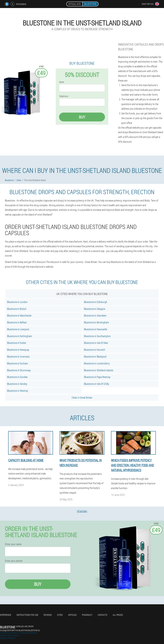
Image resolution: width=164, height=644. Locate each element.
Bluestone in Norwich (95, 350)
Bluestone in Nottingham (20, 336)
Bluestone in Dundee (17, 377)
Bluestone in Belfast (17, 322)
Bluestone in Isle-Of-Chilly (97, 384)
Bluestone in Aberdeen (95, 315)
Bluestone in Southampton (97, 336)
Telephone (64, 96)
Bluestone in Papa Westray (97, 377)
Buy (82, 117)
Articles (72, 615)
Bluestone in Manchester (19, 315)
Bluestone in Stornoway (19, 370)
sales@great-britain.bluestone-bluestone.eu (20, 630)
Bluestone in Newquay (18, 350)
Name (61, 82)
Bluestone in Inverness (18, 356)
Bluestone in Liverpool (18, 329)
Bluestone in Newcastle (96, 329)
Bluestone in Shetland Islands (99, 370)
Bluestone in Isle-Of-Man (96, 343)
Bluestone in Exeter (17, 343)
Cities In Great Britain (82, 397)
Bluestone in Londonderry (97, 363)
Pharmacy (87, 615)
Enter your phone (14, 561)
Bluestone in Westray (18, 391)
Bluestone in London (17, 302)
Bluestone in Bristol (17, 309)
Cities (60, 615)
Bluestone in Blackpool (95, 356)
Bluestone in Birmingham (96, 322)
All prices (118, 615)
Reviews (48, 615)
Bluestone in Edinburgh (96, 302)
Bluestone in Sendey (17, 384)
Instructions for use (27, 615)
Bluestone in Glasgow (95, 309)
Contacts (102, 615)
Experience (6, 615)
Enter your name (13, 544)
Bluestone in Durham (17, 363)
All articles (82, 511)
